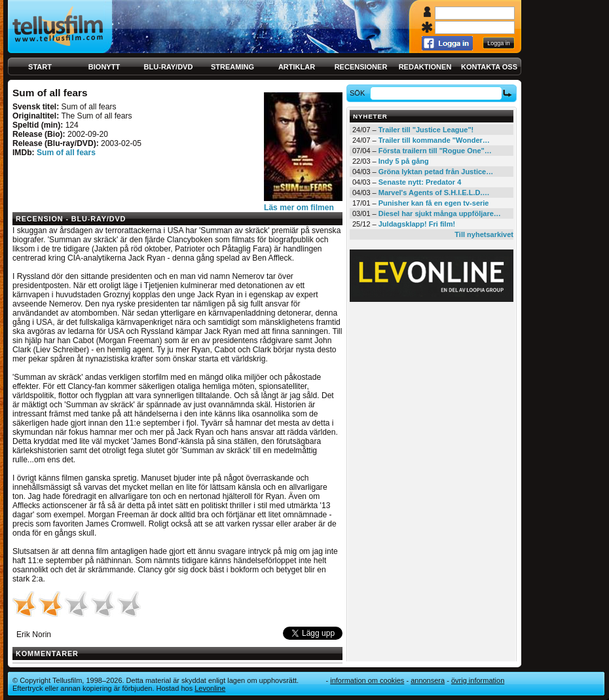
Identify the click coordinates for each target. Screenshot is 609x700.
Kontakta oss (489, 67)
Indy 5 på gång (404, 161)
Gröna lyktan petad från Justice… (436, 172)
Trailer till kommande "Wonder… (434, 140)
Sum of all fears (66, 153)
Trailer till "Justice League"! (426, 130)
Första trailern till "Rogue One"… (435, 151)
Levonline (210, 688)
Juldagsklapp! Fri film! (417, 224)
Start (40, 67)
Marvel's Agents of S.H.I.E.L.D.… (434, 193)
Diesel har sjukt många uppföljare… (440, 213)
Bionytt (104, 67)
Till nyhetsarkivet (484, 234)
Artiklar (297, 67)
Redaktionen (425, 67)
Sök (359, 93)
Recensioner (361, 67)
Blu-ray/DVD (169, 67)
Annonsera (428, 680)
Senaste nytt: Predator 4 (420, 182)
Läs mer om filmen (299, 208)
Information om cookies (367, 680)
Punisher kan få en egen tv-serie (434, 203)
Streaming (232, 67)
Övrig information (478, 680)
